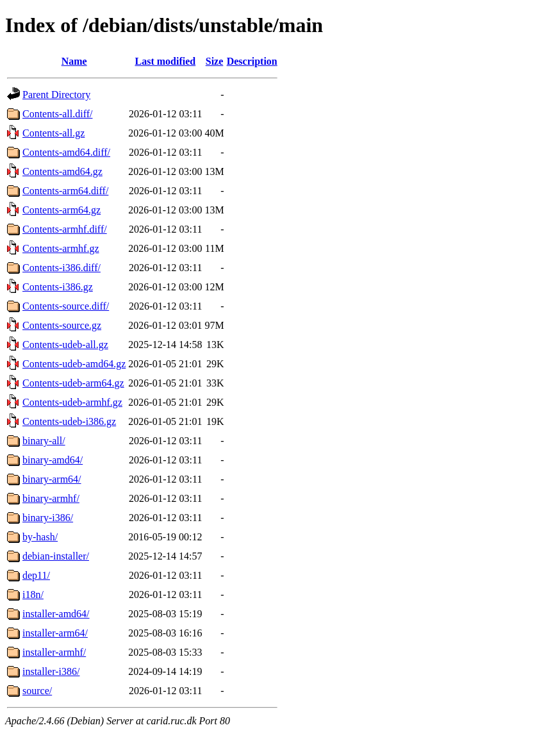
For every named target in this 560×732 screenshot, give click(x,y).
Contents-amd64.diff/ (66, 152)
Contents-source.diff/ (66, 306)
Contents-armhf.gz (61, 248)
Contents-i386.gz (58, 287)
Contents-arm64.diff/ (65, 191)
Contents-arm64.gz (62, 210)
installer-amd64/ (56, 614)
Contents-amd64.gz (62, 171)
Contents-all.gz (54, 133)
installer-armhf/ (54, 652)
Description (252, 61)
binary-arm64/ (52, 479)
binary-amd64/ (53, 460)
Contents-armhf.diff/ (65, 229)
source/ (37, 691)
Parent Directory (56, 95)
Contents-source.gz (62, 325)
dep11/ (36, 575)
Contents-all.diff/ (57, 114)
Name (74, 61)
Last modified (166, 61)
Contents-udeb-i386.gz (69, 421)
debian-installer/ (56, 556)
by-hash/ (40, 537)
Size (215, 61)
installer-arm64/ (55, 633)
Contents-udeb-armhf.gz (72, 402)
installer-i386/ (51, 671)
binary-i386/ (48, 518)
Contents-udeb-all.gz (65, 345)
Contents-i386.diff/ (62, 268)
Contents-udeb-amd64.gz (74, 364)
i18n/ (33, 595)
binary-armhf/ (51, 498)
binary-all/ (44, 441)
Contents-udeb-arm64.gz (73, 383)
